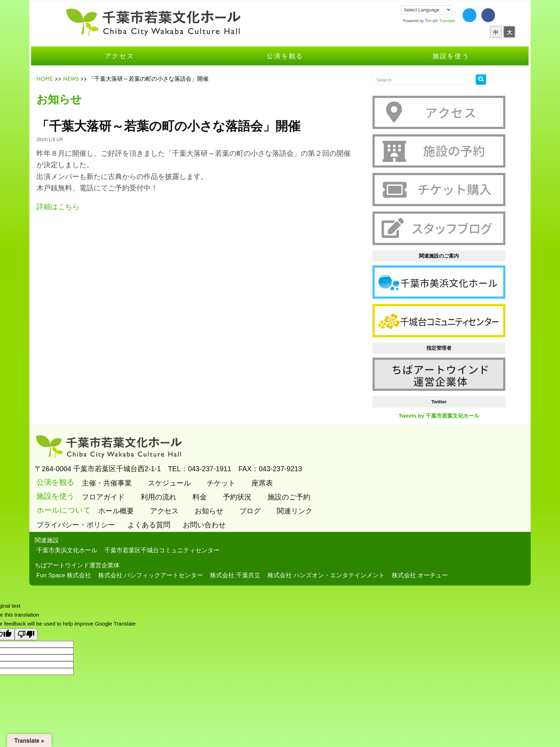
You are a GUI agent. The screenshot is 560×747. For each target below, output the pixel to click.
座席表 (291, 462)
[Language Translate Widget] (401, 10)
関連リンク (323, 490)
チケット (249, 462)
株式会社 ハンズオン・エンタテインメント (355, 554)
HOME (74, 88)
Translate (414, 21)
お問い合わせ (234, 504)
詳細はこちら (87, 216)
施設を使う (432, 65)
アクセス (139, 65)
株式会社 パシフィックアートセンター (180, 554)
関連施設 (76, 519)
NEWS (100, 88)
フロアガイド (132, 476)
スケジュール (198, 462)
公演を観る (285, 65)
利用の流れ (187, 476)
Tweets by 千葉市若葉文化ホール (420, 397)
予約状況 (266, 476)
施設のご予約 (317, 476)
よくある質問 (179, 504)
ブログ (278, 490)
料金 (228, 476)
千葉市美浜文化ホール (96, 529)
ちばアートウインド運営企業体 (106, 544)
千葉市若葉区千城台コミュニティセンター (191, 529)
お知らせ (237, 490)
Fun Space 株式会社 (93, 554)
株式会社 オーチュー (449, 554)
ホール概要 (144, 490)
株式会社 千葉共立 (264, 554)
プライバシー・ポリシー (106, 504)
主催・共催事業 (135, 462)
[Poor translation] (26, 613)
